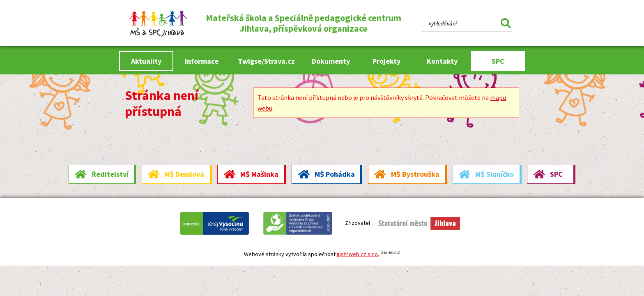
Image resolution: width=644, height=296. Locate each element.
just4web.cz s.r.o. (358, 254)
